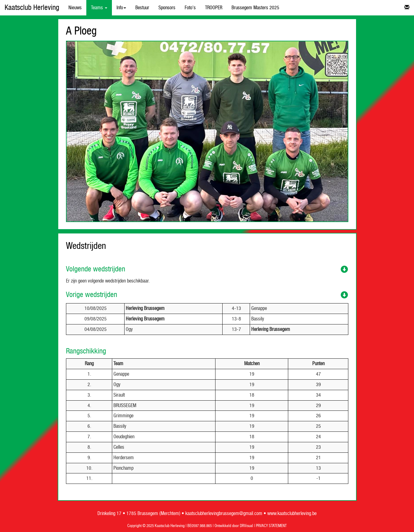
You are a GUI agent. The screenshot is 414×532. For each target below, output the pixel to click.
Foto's (190, 8)
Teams (99, 8)
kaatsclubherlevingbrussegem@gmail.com (224, 513)
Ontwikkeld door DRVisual (234, 526)
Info (121, 8)
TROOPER (214, 8)
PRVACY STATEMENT (271, 526)
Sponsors (167, 8)
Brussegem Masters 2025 (255, 8)
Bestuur (142, 8)
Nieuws (75, 8)
